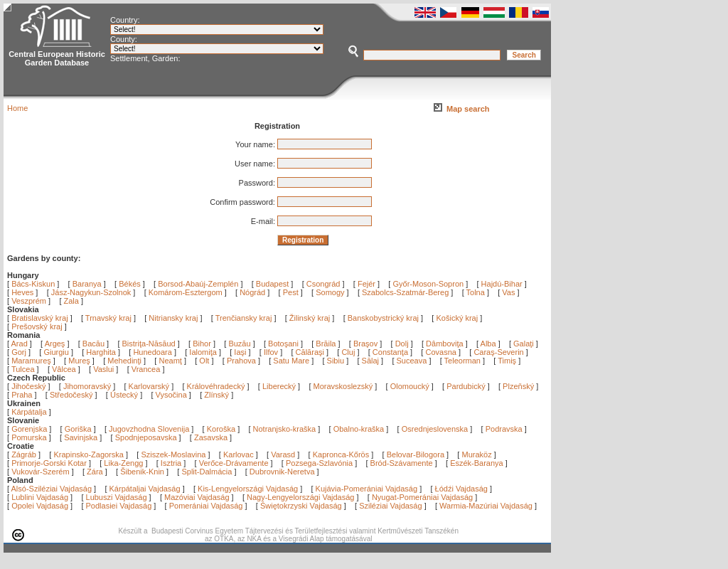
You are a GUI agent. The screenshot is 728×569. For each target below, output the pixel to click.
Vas (508, 292)
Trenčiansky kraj (244, 318)
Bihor (203, 344)
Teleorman (464, 361)
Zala (71, 301)
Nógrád (252, 292)
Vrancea (147, 369)
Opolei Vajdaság (40, 506)
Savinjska (81, 437)
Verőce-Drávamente (234, 463)
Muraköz (476, 454)
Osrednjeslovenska (435, 429)
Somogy (330, 292)
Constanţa (391, 352)
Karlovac (239, 454)
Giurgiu (57, 352)
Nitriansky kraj (173, 318)
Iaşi (241, 352)
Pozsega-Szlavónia (319, 463)
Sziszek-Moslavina (173, 454)
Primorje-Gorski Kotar (49, 463)
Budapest (272, 284)
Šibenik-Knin (142, 472)
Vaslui (105, 369)
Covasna (441, 352)
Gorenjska (29, 429)
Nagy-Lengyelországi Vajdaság (300, 497)
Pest (291, 292)
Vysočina (171, 395)
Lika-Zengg (123, 463)
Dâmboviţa (446, 344)
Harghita (102, 352)
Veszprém (29, 301)
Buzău (240, 344)
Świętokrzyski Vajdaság (301, 506)
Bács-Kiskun (33, 284)
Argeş (56, 344)
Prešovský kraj (37, 326)
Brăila (327, 344)
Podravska (504, 429)
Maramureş (32, 361)
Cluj (349, 352)
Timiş (508, 361)
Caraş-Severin (499, 352)
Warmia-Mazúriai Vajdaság (486, 506)
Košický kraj (457, 318)
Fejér (366, 284)
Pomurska (30, 437)
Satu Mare (292, 361)
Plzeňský (518, 386)
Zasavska (211, 437)
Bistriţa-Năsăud (150, 344)
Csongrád (323, 284)
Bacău (95, 344)
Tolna (476, 292)
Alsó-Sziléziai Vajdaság (52, 489)
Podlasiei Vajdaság (119, 506)
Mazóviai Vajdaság (197, 497)
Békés (130, 284)
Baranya (87, 284)
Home (17, 108)
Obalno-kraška (359, 429)
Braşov (366, 344)
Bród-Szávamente (402, 463)
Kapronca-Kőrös (341, 454)
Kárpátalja (29, 412)
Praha (22, 395)
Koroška (221, 429)
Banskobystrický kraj (383, 318)
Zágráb (25, 454)
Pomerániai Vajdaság (206, 506)
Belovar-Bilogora (416, 454)
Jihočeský (28, 386)
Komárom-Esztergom (186, 292)
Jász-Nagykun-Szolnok (91, 292)
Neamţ (171, 361)
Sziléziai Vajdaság (390, 506)
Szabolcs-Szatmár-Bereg (405, 292)
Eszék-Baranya (477, 463)
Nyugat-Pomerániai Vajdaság (422, 497)
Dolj (403, 344)
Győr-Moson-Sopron (428, 284)
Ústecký (124, 395)
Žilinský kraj (311, 318)
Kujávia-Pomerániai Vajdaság (367, 489)
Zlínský (216, 395)
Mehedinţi (125, 361)
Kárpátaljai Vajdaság (145, 489)
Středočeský (71, 395)
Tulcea (24, 369)
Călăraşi (311, 352)
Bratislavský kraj (39, 318)
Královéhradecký (216, 386)
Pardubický (466, 386)
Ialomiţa (204, 352)
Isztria (171, 463)
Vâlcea (65, 369)
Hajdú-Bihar (502, 284)
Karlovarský (149, 386)
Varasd (283, 454)
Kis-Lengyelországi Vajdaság (248, 489)
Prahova (242, 361)
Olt (205, 361)
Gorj (20, 352)
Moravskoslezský (343, 386)
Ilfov (272, 352)
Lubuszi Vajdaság (117, 497)
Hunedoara (154, 352)
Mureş (80, 361)
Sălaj (372, 361)
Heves (22, 292)
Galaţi (525, 344)
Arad (21, 344)
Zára (95, 472)
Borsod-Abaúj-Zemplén (198, 284)
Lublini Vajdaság (40, 497)
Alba (489, 344)
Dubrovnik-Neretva (282, 472)
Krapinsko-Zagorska (88, 454)
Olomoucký (410, 386)
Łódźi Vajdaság (461, 489)
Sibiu (337, 361)
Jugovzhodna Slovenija (149, 429)
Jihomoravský (87, 386)
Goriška (78, 429)
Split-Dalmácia (207, 472)
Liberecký (279, 386)
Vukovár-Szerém (41, 472)
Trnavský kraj (109, 318)
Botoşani (284, 344)
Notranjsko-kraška (285, 429)
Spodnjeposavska (146, 437)
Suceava (413, 361)
